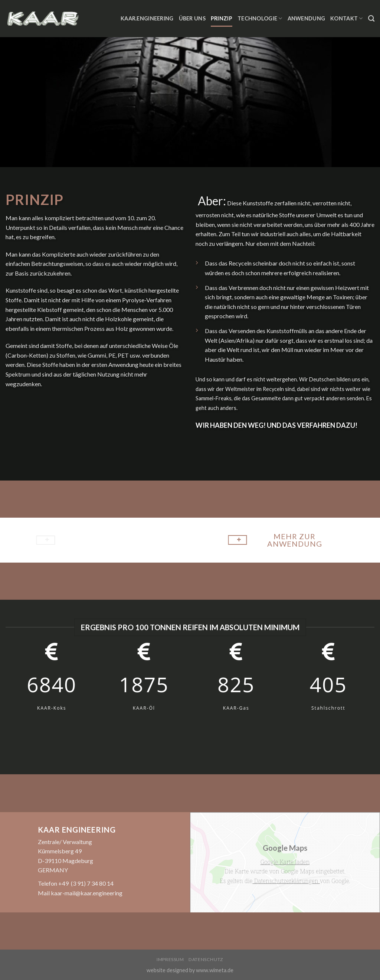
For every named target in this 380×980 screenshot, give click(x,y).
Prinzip (222, 18)
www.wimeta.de (215, 970)
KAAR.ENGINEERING (147, 18)
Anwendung (307, 18)
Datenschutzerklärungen (286, 881)
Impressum (170, 959)
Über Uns (192, 18)
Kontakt (347, 18)
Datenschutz (206, 959)
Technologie (260, 18)
